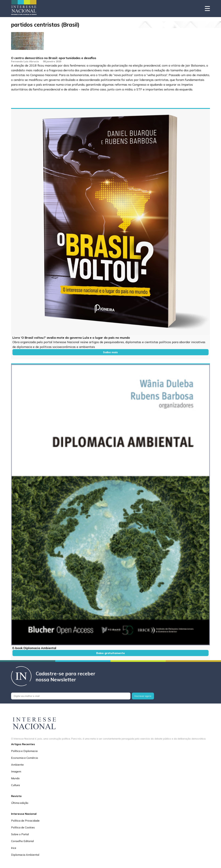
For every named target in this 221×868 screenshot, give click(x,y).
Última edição (20, 803)
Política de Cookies (23, 827)
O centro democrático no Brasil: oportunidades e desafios (54, 58)
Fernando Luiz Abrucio (25, 61)
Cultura (15, 785)
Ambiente (17, 765)
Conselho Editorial (22, 841)
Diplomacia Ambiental (25, 855)
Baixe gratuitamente (110, 653)
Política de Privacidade (25, 821)
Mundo (15, 778)
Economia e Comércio (25, 758)
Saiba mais (110, 352)
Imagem (16, 771)
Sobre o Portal (20, 834)
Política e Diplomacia (24, 751)
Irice (14, 848)
